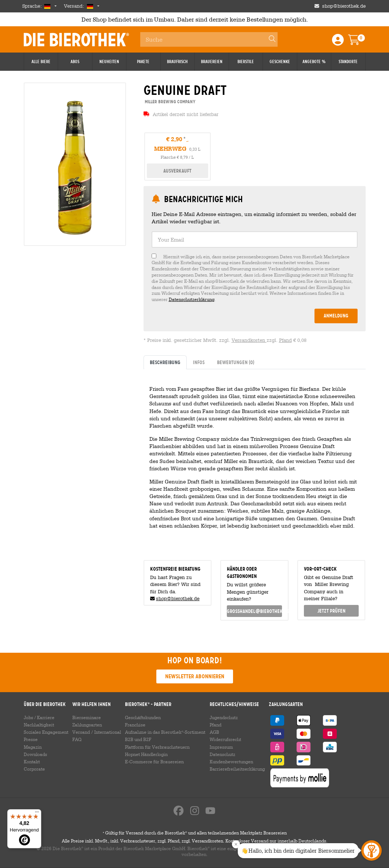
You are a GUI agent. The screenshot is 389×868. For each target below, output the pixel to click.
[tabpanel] (255, 462)
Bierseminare (87, 717)
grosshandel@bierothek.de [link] (254, 611)
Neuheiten (109, 62)
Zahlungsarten (87, 725)
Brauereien (212, 62)
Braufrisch (177, 62)
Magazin (33, 747)
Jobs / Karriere (39, 717)
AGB (214, 732)
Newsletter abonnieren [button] (195, 676)
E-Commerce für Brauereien (154, 761)
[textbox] (255, 240)
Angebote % (314, 62)
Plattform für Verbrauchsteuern (157, 747)
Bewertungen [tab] (236, 362)
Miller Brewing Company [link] (169, 102)
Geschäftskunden (143, 717)
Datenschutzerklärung (192, 299)
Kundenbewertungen (231, 761)
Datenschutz (222, 754)
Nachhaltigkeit (39, 725)
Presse (31, 739)
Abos (75, 62)
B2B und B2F (138, 739)
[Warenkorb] (359, 42)
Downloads (35, 754)
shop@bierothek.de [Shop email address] (344, 6)
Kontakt (32, 761)
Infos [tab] (199, 362)
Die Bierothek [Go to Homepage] (76, 39)
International (108, 732)
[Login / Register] (338, 42)
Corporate (34, 769)
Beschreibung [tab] (165, 362)
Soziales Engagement (46, 732)
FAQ (77, 739)
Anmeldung (336, 316)
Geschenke (280, 62)
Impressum (221, 747)
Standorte (348, 62)
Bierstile (246, 62)
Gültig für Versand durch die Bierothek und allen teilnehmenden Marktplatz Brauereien (195, 833)
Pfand (285, 340)
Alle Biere (41, 62)
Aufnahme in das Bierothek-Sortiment (165, 732)
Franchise (135, 725)
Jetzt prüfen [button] (331, 611)
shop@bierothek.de (178, 599)
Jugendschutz (224, 717)
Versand (81, 732)
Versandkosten (249, 340)
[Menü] (37, 814)
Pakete (143, 62)
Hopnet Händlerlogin (146, 754)
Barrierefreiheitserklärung (237, 769)
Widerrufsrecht (225, 739)
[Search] (269, 39)
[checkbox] (255, 278)
